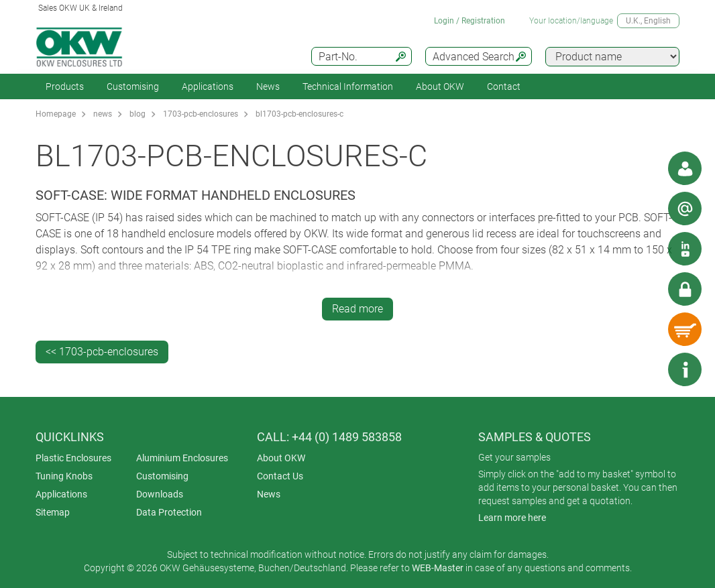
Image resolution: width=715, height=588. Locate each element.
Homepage (56, 114)
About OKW (281, 458)
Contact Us (280, 476)
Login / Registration (470, 21)
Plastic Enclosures (73, 458)
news (103, 114)
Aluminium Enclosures (182, 458)
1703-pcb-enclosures (201, 114)
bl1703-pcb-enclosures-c (299, 114)
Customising (133, 86)
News (268, 86)
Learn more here (512, 518)
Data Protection (169, 512)
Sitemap (53, 512)
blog (137, 114)
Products (65, 86)
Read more (357, 309)
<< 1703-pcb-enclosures (102, 352)
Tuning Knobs (64, 476)
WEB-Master (438, 568)
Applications (208, 86)
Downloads (160, 494)
